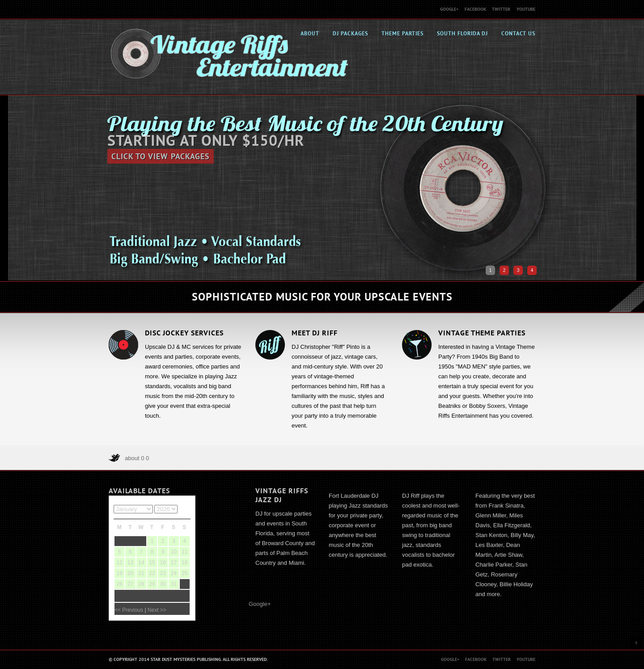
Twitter (501, 9)
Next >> (157, 610)
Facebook (475, 9)
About (310, 34)
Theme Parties (402, 34)
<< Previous (129, 610)
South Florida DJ (462, 34)
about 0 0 (137, 458)
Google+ (449, 9)
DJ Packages (350, 34)
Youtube (526, 9)
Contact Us (518, 34)
